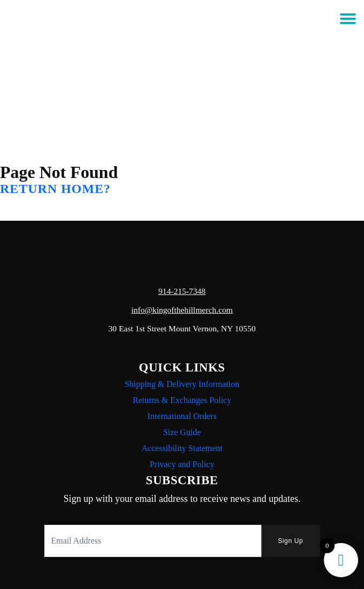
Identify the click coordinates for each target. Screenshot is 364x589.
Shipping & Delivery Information (182, 384)
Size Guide (182, 432)
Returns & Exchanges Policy (182, 400)
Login (181, 45)
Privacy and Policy (182, 464)
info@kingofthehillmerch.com (182, 310)
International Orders (182, 416)
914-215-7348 (182, 291)
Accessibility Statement (182, 448)
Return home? (55, 189)
